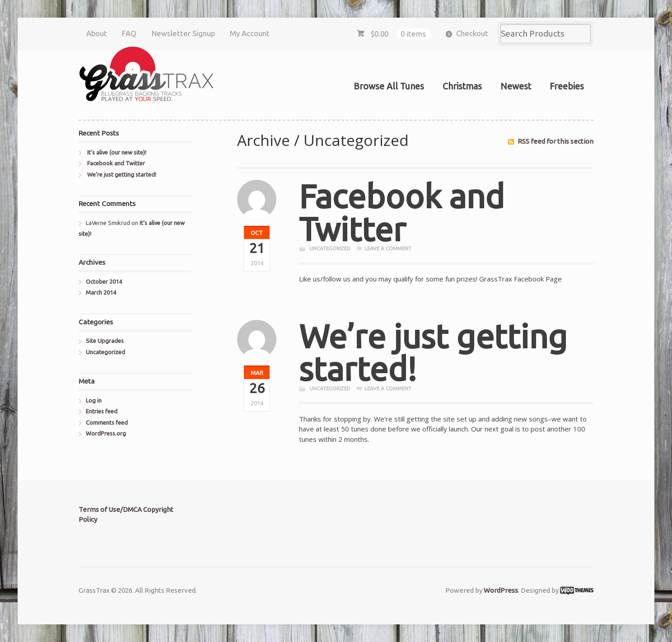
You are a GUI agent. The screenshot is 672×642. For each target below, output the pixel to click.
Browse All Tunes (389, 86)
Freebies (567, 86)
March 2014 (101, 292)
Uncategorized (330, 248)
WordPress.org (106, 433)
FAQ (129, 33)
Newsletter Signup (183, 33)
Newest (516, 86)
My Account (250, 33)
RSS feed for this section (555, 141)
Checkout (472, 33)
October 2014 (104, 281)
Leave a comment (388, 248)
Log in (94, 400)
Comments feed (107, 422)
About (97, 33)
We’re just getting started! (433, 353)
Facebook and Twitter (402, 213)
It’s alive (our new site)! (117, 152)
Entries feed (102, 411)
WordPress (501, 590)
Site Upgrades (105, 341)
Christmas (462, 86)
